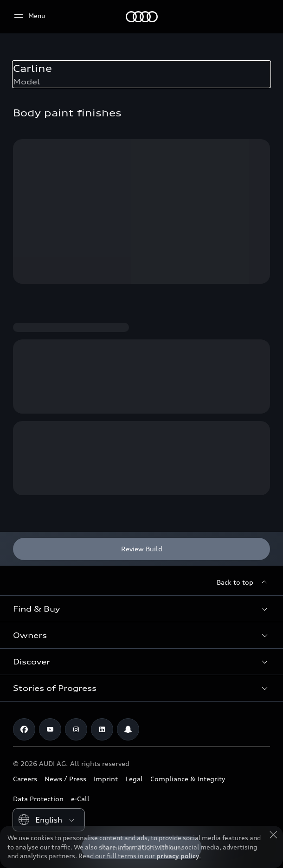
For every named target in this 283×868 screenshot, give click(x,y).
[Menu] (29, 16)
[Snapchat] (128, 729)
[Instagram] (76, 729)
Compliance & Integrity (188, 779)
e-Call (80, 799)
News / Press (65, 779)
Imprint (106, 779)
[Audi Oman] (142, 17)
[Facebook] (24, 729)
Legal (134, 779)
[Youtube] (50, 729)
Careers (25, 779)
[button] (141, 609)
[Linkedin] (102, 729)
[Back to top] (243, 582)
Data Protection (38, 799)
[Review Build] (141, 549)
